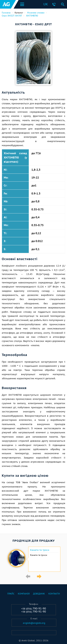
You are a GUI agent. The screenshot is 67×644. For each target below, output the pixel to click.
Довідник (39, 594)
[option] (33, 559)
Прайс (11, 594)
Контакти (54, 594)
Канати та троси (40, 550)
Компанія (24, 594)
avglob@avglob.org (34, 623)
